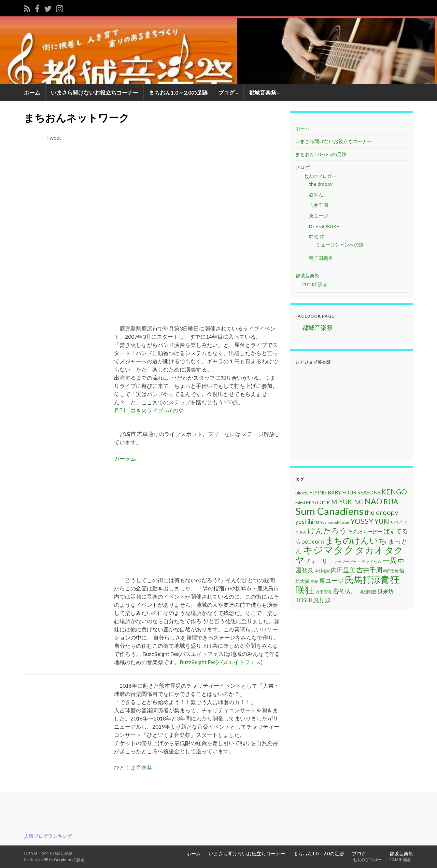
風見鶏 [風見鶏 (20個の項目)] (322, 600)
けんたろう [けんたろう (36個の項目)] (327, 530)
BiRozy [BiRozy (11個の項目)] (302, 493)
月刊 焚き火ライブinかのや (149, 410)
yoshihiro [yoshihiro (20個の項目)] (307, 522)
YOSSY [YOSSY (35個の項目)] (362, 521)
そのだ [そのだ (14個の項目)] (355, 531)
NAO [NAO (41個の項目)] (373, 501)
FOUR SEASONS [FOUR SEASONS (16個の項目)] (361, 492)
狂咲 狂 (317, 237)
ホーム (32, 92)
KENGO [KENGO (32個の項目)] (394, 492)
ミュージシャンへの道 (340, 245)
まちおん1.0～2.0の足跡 (178, 92)
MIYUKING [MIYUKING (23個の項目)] (347, 502)
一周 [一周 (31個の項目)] (390, 560)
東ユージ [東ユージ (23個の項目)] (332, 580)
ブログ (228, 92)
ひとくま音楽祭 (133, 767)
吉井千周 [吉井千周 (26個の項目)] (369, 570)
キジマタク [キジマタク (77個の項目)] (328, 550)
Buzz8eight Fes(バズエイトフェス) (221, 662)
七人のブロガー (319, 176)
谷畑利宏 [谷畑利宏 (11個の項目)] (368, 592)
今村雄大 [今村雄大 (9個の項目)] (322, 571)
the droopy (321, 184)
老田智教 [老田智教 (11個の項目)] (324, 592)
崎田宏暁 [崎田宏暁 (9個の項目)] (391, 571)
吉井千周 (319, 205)
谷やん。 (319, 194)
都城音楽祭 (264, 92)
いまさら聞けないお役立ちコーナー (95, 92)
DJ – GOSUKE (324, 226)
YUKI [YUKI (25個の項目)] (382, 521)
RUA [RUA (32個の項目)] (391, 502)
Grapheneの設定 (69, 860)
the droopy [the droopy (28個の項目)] (381, 512)
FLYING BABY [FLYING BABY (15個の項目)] (325, 492)
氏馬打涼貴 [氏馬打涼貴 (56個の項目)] (367, 579)
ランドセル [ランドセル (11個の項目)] (371, 562)
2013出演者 (315, 284)
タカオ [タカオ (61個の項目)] (369, 550)
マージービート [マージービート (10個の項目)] (347, 562)
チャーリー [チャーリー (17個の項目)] (319, 561)
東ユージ (319, 216)
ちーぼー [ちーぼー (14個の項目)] (373, 531)
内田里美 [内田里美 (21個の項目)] (343, 570)
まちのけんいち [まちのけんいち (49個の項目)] (356, 540)
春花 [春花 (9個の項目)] (314, 581)
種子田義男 (321, 258)
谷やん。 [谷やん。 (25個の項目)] (346, 591)
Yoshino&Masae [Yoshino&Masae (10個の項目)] (335, 522)
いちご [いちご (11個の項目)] (397, 522)
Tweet (54, 137)
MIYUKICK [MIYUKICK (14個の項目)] (318, 502)
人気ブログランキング (48, 836)
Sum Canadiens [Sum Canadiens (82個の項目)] (329, 511)
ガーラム (125, 458)
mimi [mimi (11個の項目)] (300, 503)
